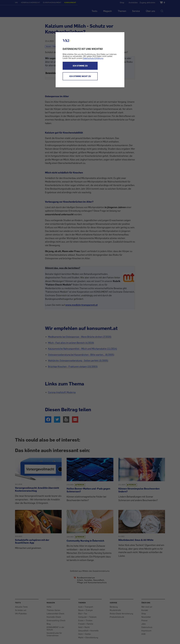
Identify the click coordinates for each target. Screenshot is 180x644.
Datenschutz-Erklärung (93, 58)
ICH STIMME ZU (80, 66)
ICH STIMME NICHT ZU (80, 76)
